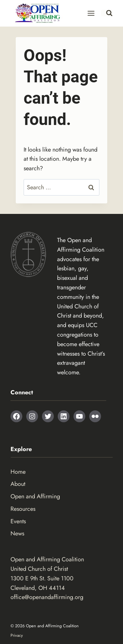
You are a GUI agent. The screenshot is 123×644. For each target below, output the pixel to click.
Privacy (17, 635)
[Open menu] (91, 13)
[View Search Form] (107, 13)
